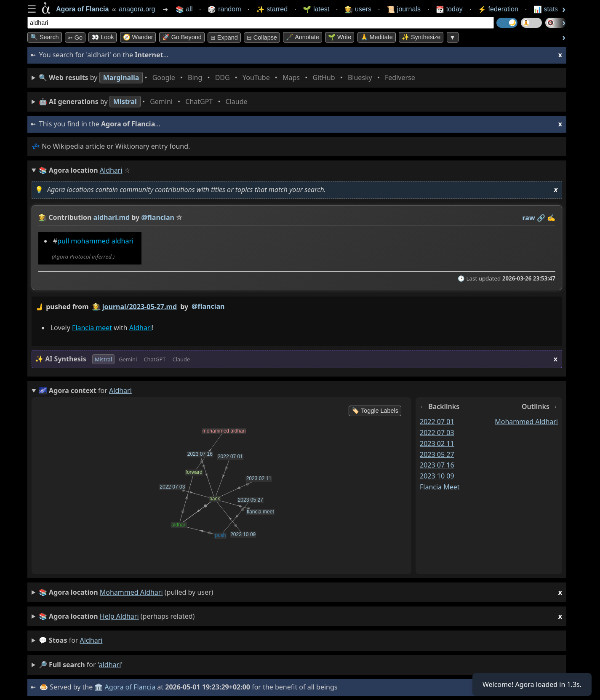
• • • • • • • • (229, 78)
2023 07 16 (437, 465)
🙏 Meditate (377, 37)
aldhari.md (112, 217)
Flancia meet (92, 328)
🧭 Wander (138, 37)
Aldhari (141, 328)
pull (63, 241)
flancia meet (440, 487)
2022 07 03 (437, 433)
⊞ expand (224, 37)
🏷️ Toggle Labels (375, 411)
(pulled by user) (300, 592)
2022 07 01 (437, 422)
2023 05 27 (437, 454)
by (297, 307)
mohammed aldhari (102, 241)
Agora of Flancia (130, 687)
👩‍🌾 (43, 217)
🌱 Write (340, 37)
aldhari (91, 640)
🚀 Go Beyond (182, 37)
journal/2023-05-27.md (140, 307)
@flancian (208, 306)
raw (529, 218)
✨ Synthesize (421, 37)
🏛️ (99, 687)
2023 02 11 (437, 444)
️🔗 (541, 218)
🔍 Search (45, 37)
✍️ (551, 218)
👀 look (103, 37)
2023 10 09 (437, 476)
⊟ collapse (262, 37)
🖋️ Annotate (303, 37)
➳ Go (75, 37)
